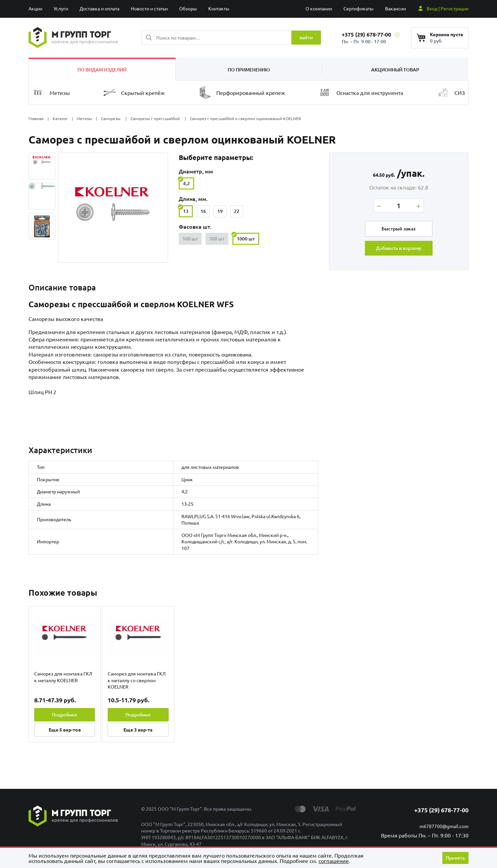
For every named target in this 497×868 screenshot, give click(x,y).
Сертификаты (358, 8)
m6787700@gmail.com (444, 826)
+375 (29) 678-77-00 (371, 34)
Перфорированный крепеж (242, 93)
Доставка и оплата (99, 8)
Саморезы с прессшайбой (156, 118)
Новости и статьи (149, 8)
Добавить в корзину (399, 248)
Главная (36, 118)
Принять (455, 858)
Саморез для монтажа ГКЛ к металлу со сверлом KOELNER (137, 680)
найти (306, 37)
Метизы (51, 93)
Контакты (219, 8)
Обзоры (188, 8)
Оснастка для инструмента (361, 93)
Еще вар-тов (65, 729)
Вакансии (395, 8)
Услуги (61, 8)
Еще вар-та (138, 729)
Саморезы (111, 118)
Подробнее (65, 715)
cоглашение (334, 861)
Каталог (60, 118)
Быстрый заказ (399, 229)
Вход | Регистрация (448, 8)
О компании (319, 8)
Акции (35, 8)
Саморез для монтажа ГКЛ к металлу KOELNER (63, 677)
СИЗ (451, 93)
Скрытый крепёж (134, 93)
